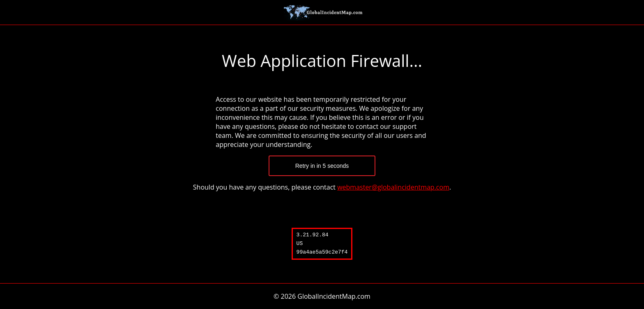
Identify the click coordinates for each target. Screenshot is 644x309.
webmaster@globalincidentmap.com (393, 187)
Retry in (322, 166)
